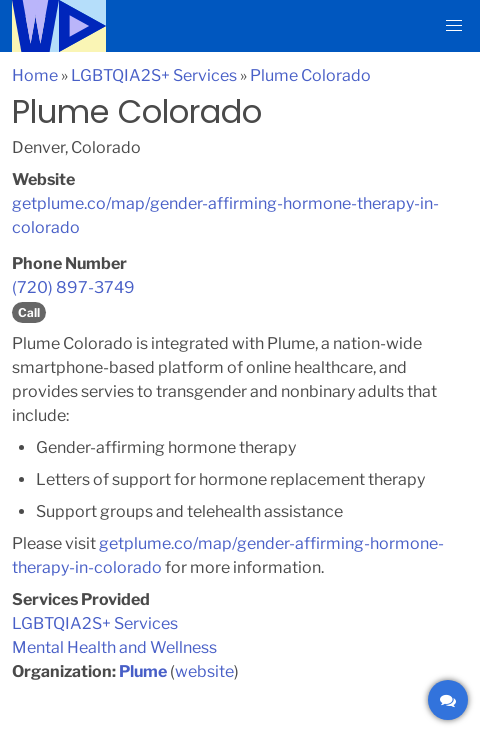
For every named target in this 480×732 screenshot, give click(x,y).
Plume (143, 671)
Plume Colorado (310, 75)
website (204, 671)
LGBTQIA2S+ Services (154, 75)
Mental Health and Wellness (114, 647)
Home (35, 75)
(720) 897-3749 (73, 287)
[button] (454, 26)
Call (29, 312)
